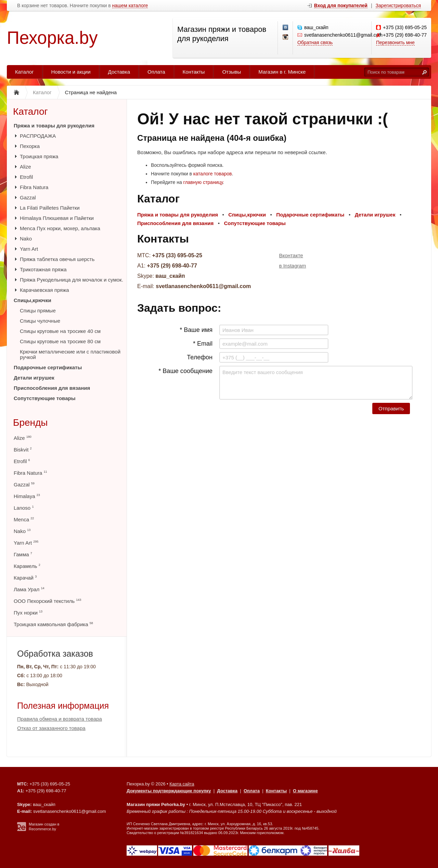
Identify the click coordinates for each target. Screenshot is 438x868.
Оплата (156, 72)
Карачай (25, 578)
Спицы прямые (38, 311)
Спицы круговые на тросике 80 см (60, 341)
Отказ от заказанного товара (51, 728)
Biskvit (23, 450)
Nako (26, 239)
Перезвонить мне (395, 42)
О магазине (305, 791)
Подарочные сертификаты (48, 367)
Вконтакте (291, 255)
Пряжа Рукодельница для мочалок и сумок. (72, 280)
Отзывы (231, 72)
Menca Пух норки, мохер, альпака (60, 228)
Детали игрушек (34, 378)
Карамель (27, 566)
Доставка (119, 72)
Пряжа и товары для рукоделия (54, 126)
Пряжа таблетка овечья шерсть (57, 259)
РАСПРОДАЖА (38, 136)
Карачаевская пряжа (44, 290)
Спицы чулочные (40, 321)
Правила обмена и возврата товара (60, 719)
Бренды (30, 423)
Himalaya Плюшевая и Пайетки (57, 218)
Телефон (200, 357)
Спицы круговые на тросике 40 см (60, 331)
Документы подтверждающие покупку (169, 791)
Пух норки (28, 613)
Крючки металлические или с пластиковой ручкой (70, 354)
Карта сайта (182, 784)
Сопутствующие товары (44, 398)
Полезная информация (63, 706)
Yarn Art (29, 249)
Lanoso (24, 508)
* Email (203, 344)
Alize (25, 167)
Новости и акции (71, 72)
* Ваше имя (196, 330)
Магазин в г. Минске (282, 72)
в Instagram (293, 266)
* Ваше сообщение (185, 371)
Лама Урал (29, 589)
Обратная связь (315, 42)
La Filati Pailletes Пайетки (50, 208)
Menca (24, 519)
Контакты (194, 72)
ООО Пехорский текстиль (47, 601)
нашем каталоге (130, 6)
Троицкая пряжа (39, 156)
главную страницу (203, 182)
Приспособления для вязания (52, 388)
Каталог (24, 72)
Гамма (23, 554)
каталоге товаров (213, 174)
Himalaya (27, 496)
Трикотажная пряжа (43, 269)
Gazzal (28, 197)
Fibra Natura (34, 187)
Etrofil (26, 177)
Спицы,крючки (33, 300)
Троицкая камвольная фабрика (53, 624)
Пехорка (30, 146)
